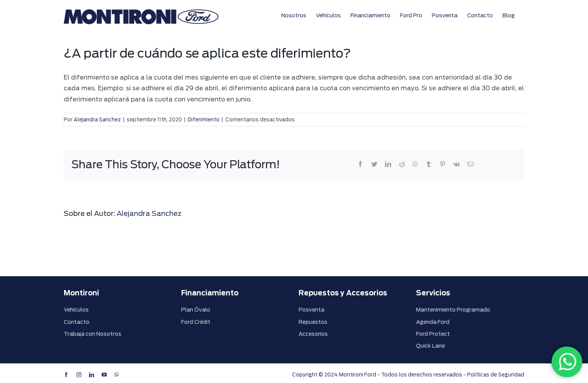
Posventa (311, 310)
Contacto (77, 322)
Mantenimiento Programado (453, 310)
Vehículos (76, 310)
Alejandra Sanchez (97, 120)
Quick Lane (430, 346)
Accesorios (313, 334)
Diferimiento (204, 120)
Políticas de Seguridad (496, 375)
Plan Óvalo (196, 310)
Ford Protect (433, 334)
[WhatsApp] (567, 362)
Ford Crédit (196, 322)
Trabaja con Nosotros (92, 334)
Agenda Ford (433, 322)
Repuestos (313, 322)
